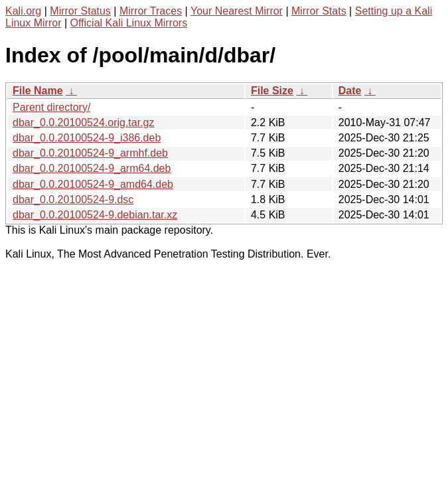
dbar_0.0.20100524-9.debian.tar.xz (95, 215)
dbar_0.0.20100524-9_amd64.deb (93, 184)
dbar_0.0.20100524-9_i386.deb (87, 138)
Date (350, 91)
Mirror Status (80, 11)
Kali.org (23, 11)
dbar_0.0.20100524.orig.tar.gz (84, 122)
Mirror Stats (319, 11)
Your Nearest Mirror (237, 11)
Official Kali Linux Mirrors (129, 23)
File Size (272, 91)
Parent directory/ (51, 107)
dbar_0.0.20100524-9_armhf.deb (90, 153)
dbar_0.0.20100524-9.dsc (73, 199)
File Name (38, 91)
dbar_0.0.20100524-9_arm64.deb (92, 168)
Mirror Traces (151, 11)
